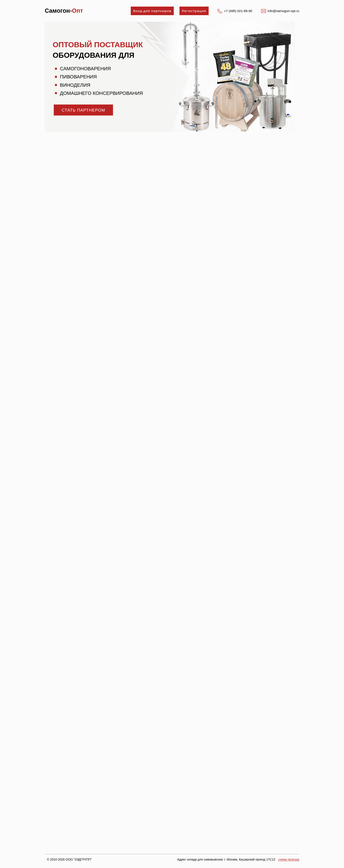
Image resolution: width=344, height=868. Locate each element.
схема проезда (289, 859)
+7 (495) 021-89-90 (238, 11)
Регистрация (194, 11)
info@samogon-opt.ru (283, 11)
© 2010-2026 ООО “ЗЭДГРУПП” (69, 859)
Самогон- (64, 11)
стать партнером (83, 110)
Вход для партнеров (152, 11)
